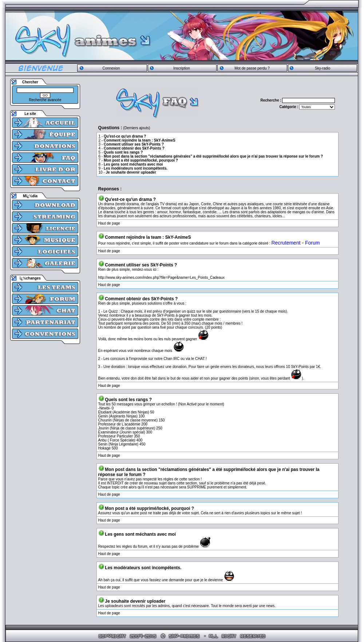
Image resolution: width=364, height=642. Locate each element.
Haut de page (109, 223)
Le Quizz (110, 311)
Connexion (111, 68)
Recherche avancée (45, 100)
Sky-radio (323, 68)
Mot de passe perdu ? (252, 68)
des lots (167, 319)
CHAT (200, 359)
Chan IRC (171, 359)
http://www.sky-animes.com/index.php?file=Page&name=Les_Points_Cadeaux (161, 278)
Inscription (182, 68)
